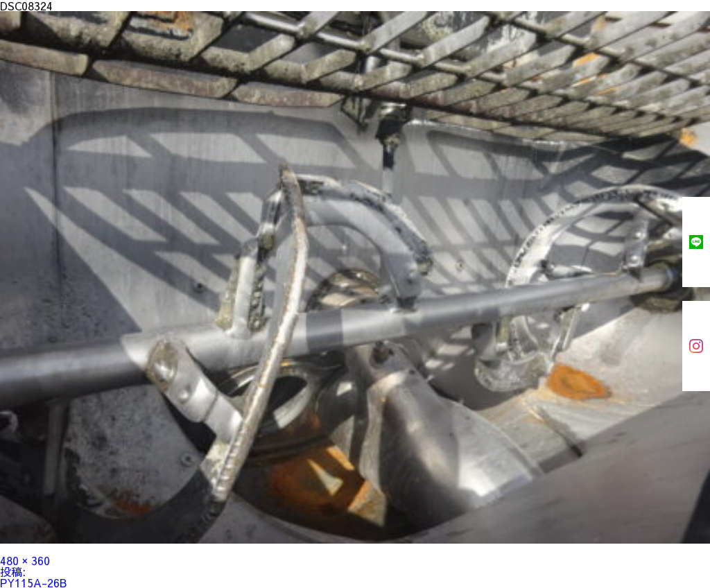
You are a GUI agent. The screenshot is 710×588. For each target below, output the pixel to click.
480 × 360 (25, 560)
